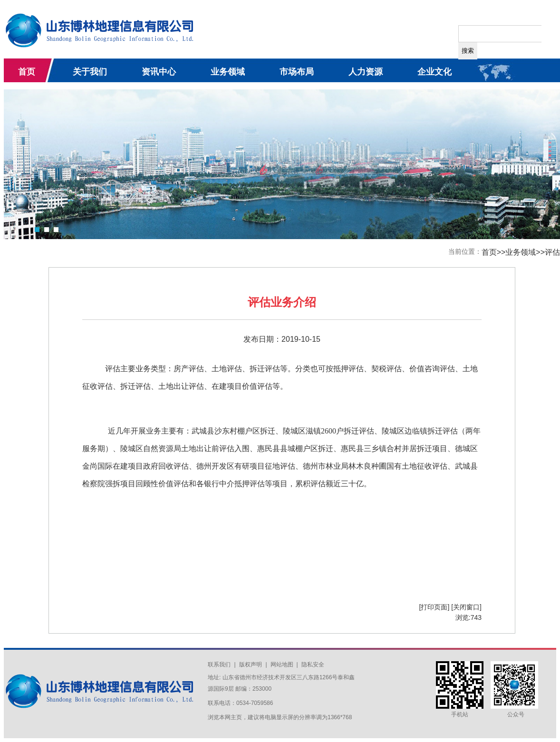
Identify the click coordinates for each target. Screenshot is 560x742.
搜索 (468, 51)
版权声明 (251, 665)
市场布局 (297, 72)
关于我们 (90, 72)
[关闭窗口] (466, 607)
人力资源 (366, 72)
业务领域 (228, 72)
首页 (27, 72)
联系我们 (219, 665)
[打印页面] (434, 607)
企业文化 (434, 72)
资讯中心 (159, 72)
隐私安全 (313, 665)
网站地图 (283, 665)
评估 (552, 252)
